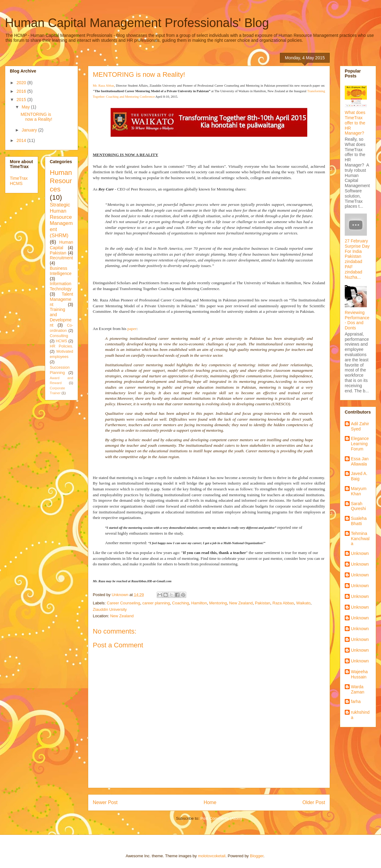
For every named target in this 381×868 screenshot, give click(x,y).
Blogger (257, 856)
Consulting (59, 336)
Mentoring (218, 603)
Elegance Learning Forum (360, 444)
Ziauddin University (110, 609)
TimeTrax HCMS (19, 181)
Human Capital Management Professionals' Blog (137, 23)
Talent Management (61, 299)
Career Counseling (124, 603)
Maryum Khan (359, 491)
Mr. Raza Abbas (103, 86)
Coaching (181, 603)
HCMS (61, 341)
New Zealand (241, 603)
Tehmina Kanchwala (360, 539)
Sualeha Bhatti (359, 521)
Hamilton (199, 603)
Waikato (303, 603)
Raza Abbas (283, 603)
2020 (22, 83)
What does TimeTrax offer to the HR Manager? (355, 123)
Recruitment (61, 258)
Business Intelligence (61, 271)
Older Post (314, 802)
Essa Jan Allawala (360, 461)
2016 (22, 91)
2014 (22, 140)
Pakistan (263, 603)
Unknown (360, 553)
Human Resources (61, 181)
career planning (156, 603)
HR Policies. (61, 346)
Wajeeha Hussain (359, 674)
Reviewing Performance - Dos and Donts (357, 320)
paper (132, 329)
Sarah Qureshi (358, 506)
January (30, 130)
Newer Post (105, 802)
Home (210, 802)
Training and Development (61, 317)
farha (356, 701)
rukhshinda (360, 715)
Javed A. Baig (359, 476)
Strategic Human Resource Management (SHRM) (61, 220)
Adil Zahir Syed (360, 426)
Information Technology (61, 286)
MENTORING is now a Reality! (36, 117)
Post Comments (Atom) (221, 818)
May (26, 107)
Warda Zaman (358, 689)
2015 (22, 100)
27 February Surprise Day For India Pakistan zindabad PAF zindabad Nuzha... (357, 259)
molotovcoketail (212, 856)
